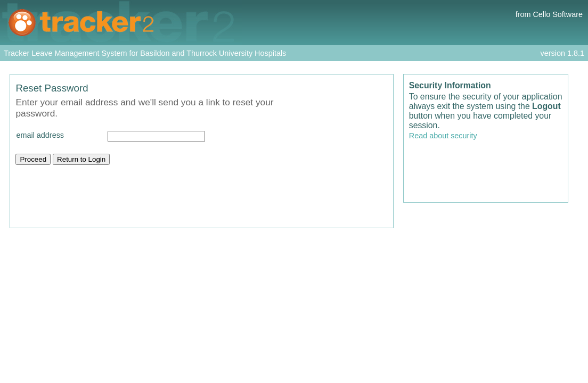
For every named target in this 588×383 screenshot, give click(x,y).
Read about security (443, 136)
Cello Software (558, 14)
